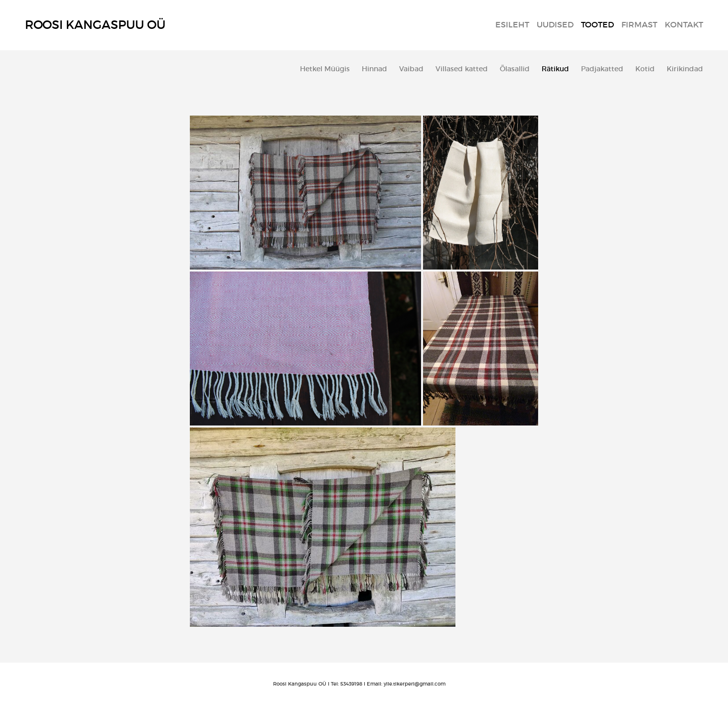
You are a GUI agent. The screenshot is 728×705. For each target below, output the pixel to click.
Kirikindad (685, 69)
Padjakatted (602, 69)
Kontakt (684, 24)
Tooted (597, 24)
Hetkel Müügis (325, 69)
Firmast (639, 24)
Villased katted (462, 69)
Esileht (512, 24)
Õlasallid (515, 69)
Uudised (555, 24)
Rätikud (555, 69)
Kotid (645, 69)
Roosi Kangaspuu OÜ (95, 25)
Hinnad (374, 69)
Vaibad (411, 69)
